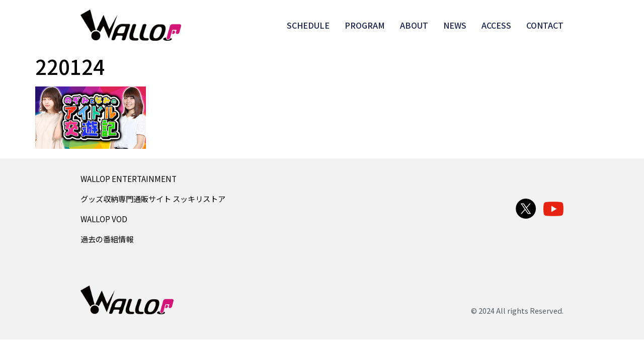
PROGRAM (365, 25)
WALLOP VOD (104, 219)
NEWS (455, 25)
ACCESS (496, 25)
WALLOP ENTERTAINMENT (129, 178)
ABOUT (414, 25)
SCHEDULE (308, 25)
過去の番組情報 (107, 239)
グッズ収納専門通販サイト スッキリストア (153, 199)
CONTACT (545, 25)
